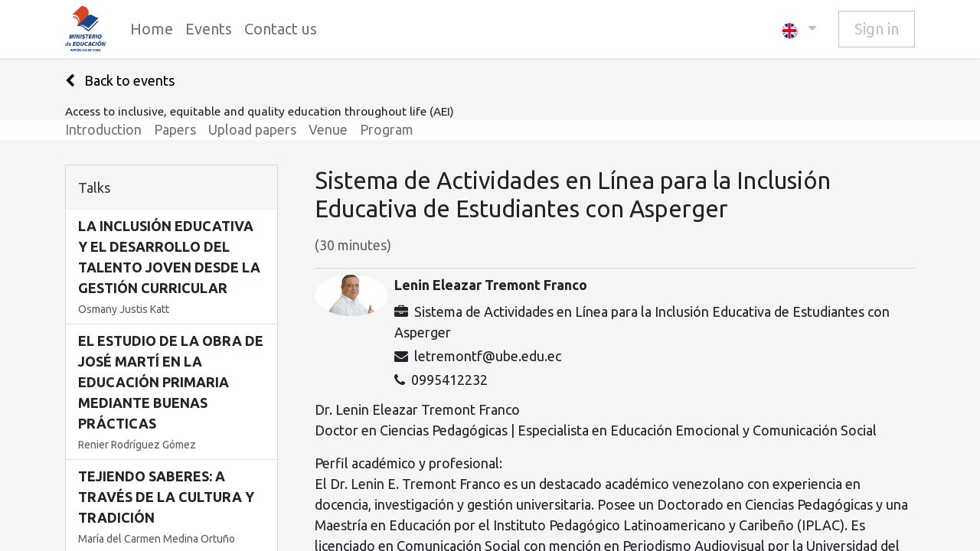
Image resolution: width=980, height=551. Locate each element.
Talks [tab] (94, 187)
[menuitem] (152, 29)
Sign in (877, 29)
